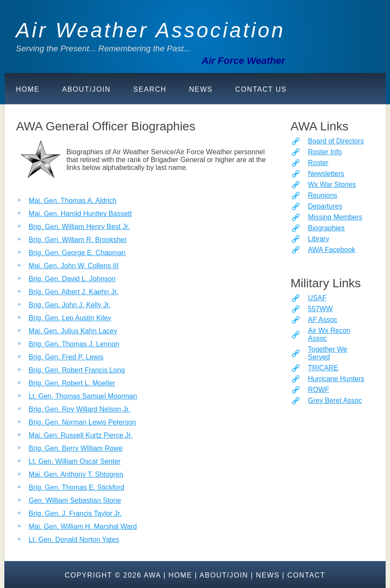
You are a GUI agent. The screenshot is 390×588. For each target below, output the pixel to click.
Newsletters (326, 174)
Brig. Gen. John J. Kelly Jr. (70, 305)
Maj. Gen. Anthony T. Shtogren (76, 474)
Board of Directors (336, 141)
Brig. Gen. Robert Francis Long (77, 370)
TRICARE (323, 368)
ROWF (319, 390)
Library (319, 239)
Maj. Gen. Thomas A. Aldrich (73, 201)
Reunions (323, 195)
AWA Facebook (332, 250)
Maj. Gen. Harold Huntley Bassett (80, 214)
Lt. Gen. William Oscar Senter (75, 461)
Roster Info (325, 152)
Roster (318, 163)
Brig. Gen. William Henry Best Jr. (79, 227)
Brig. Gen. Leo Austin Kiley (70, 318)
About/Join (86, 89)
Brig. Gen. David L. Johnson (72, 279)
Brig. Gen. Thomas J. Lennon (74, 344)
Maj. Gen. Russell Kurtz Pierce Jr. (81, 435)
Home (28, 89)
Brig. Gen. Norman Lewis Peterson (82, 422)
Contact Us (261, 89)
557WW (320, 309)
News (201, 89)
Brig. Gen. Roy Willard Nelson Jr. (79, 409)
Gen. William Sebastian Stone (75, 500)
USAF (317, 298)
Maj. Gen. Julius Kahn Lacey (73, 331)
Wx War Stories (332, 184)
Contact (306, 575)
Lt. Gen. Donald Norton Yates (74, 540)
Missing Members (335, 217)
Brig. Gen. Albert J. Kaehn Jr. (73, 292)
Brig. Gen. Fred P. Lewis (66, 357)
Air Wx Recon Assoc (329, 334)
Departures (325, 206)
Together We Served (327, 353)
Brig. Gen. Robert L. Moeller (72, 383)
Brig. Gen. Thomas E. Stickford (76, 487)
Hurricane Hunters (336, 379)
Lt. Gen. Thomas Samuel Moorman (83, 396)
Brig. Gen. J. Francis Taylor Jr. (75, 513)
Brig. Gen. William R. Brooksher (78, 240)
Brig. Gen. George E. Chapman (77, 253)
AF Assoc (323, 320)
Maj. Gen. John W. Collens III (74, 266)
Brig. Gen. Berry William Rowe (76, 448)
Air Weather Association (151, 30)
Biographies (326, 228)
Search (150, 89)
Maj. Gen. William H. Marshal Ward (83, 527)
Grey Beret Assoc (335, 400)
